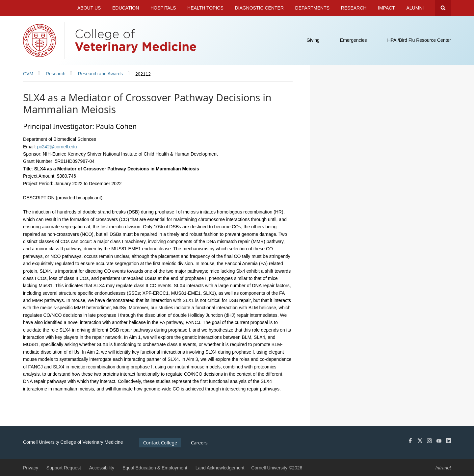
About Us (89, 8)
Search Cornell (443, 8)
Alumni (415, 8)
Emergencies (354, 40)
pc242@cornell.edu (57, 147)
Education (126, 8)
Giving (313, 40)
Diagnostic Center (259, 8)
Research (354, 8)
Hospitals (163, 8)
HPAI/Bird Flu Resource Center (419, 40)
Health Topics (205, 8)
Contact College (160, 443)
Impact (386, 8)
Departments (313, 8)
